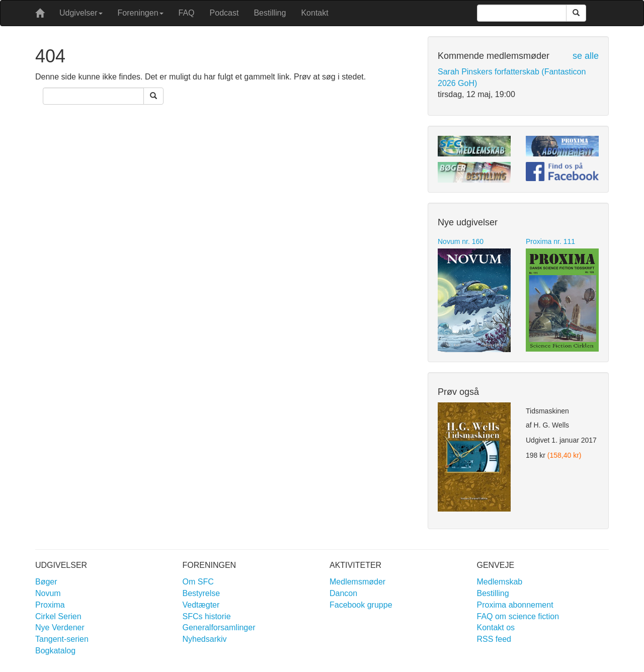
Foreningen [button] (141, 13)
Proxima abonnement (515, 605)
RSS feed (494, 639)
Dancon (343, 593)
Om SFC (198, 582)
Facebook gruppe (361, 605)
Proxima (50, 605)
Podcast (224, 13)
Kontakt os (496, 627)
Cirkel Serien (58, 616)
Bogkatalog (55, 651)
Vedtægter (201, 605)
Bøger (46, 582)
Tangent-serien (62, 639)
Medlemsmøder (357, 582)
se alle (586, 56)
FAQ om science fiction (518, 616)
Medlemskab (500, 582)
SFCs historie (207, 616)
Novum (48, 593)
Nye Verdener (60, 627)
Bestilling (270, 13)
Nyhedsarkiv (205, 639)
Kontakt (314, 13)
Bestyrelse (202, 593)
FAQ (187, 13)
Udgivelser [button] (81, 13)
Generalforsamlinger (219, 627)
